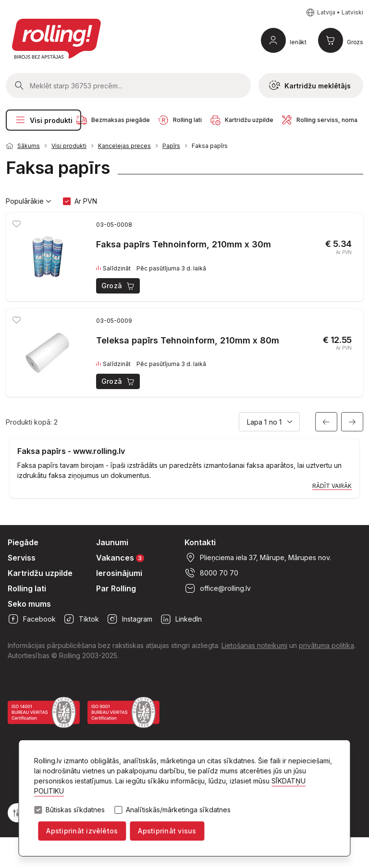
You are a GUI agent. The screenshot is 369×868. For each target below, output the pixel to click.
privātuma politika (326, 645)
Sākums (29, 146)
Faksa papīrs (210, 146)
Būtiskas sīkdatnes (75, 810)
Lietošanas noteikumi (254, 645)
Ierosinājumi (119, 573)
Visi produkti (43, 120)
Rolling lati (27, 588)
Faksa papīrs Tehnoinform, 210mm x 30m (184, 244)
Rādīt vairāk (332, 486)
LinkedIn (181, 619)
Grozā (118, 286)
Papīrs (171, 146)
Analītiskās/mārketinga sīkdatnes (178, 810)
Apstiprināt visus (167, 831)
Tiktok (81, 619)
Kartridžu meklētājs (310, 86)
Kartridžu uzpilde (40, 573)
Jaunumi (112, 542)
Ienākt (298, 42)
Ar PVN (86, 201)
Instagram (129, 619)
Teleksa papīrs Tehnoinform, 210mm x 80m (188, 340)
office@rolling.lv (218, 588)
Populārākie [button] (29, 201)
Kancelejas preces (124, 146)
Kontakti (200, 542)
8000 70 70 (211, 573)
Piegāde (23, 542)
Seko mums (29, 604)
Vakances (120, 557)
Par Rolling (116, 588)
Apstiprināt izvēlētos (82, 831)
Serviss (22, 558)
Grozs (355, 42)
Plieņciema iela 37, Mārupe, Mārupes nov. (258, 558)
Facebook (32, 619)
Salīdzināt (113, 269)
